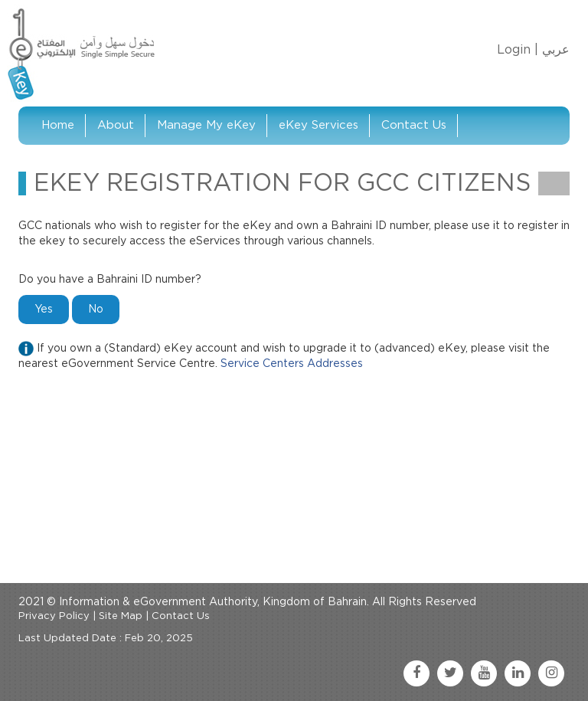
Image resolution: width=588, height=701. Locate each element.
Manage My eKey (206, 125)
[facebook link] (416, 673)
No (96, 310)
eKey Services (318, 125)
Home (58, 125)
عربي (556, 50)
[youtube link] (484, 673)
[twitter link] (450, 673)
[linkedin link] (518, 673)
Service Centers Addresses (292, 364)
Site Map (121, 616)
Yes (44, 310)
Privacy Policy (54, 616)
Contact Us (414, 125)
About (116, 125)
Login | (518, 50)
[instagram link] (551, 673)
